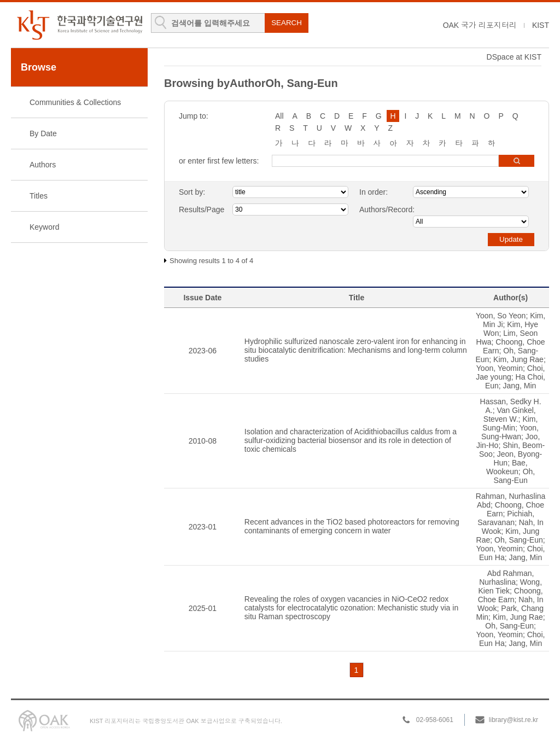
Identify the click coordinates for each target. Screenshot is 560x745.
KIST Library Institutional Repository (79, 25)
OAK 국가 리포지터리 (480, 25)
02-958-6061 (435, 720)
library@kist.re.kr (514, 720)
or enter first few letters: (219, 161)
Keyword (44, 227)
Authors (43, 165)
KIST (541, 25)
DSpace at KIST (514, 57)
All (279, 116)
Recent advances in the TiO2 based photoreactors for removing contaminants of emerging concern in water (352, 526)
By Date (43, 133)
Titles (39, 196)
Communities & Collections (75, 102)
